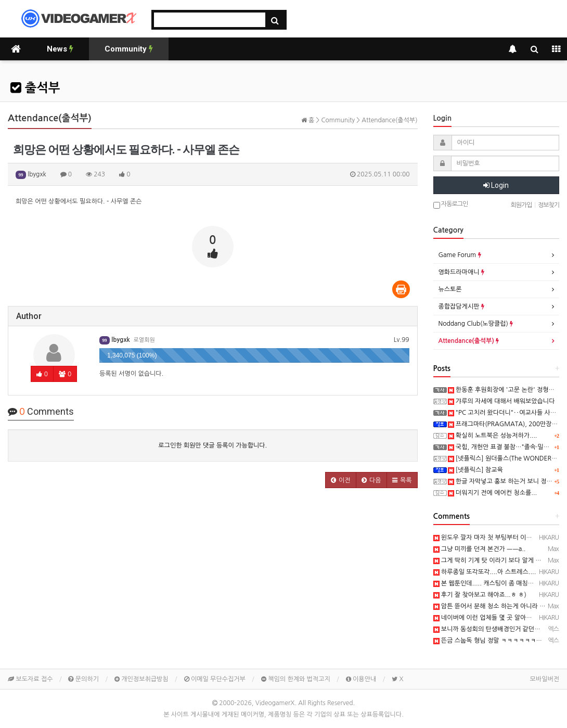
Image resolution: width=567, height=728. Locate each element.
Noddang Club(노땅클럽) (476, 324)
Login (496, 185)
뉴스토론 (450, 289)
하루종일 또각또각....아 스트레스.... (485, 572)
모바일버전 (545, 679)
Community (129, 49)
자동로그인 (451, 205)
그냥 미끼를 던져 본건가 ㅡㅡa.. (480, 549)
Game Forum (460, 255)
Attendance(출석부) (469, 341)
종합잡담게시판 (461, 306)
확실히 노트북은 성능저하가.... (493, 436)
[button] (341, 480)
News (60, 49)
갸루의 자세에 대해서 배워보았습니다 (501, 401)
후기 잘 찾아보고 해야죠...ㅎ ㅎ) (480, 595)
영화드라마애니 (461, 272)
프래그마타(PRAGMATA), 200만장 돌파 (507, 424)
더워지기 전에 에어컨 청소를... (493, 493)
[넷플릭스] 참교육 (475, 470)
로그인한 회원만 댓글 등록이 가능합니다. (212, 445)
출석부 (35, 88)
